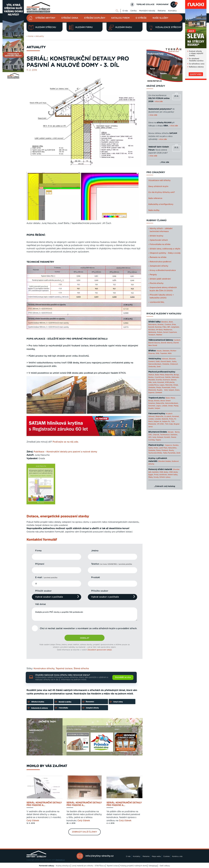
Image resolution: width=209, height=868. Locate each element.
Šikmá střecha (81, 669)
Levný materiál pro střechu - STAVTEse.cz (88, 866)
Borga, (176, 375)
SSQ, (158, 353)
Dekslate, (166, 351)
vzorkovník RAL (157, 302)
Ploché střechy (157, 283)
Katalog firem (120, 18)
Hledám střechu (42, 27)
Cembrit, (177, 340)
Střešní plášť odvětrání (160, 279)
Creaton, (168, 325)
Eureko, (176, 445)
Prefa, (174, 388)
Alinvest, (165, 359)
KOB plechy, (170, 382)
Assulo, (159, 351)
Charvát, (156, 435)
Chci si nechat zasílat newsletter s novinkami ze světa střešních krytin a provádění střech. (89, 628)
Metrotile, (169, 385)
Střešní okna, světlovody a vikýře (165, 249)
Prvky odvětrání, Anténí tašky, (166, 475)
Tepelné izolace (113, 866)
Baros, (177, 432)
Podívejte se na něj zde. (66, 442)
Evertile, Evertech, (163, 380)
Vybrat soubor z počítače (49, 597)
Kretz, (156, 448)
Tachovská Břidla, (155, 453)
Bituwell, (172, 359)
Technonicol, (165, 435)
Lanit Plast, (163, 448)
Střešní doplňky (95, 18)
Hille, (150, 382)
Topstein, (164, 353)
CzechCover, (160, 377)
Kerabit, (167, 437)
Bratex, (151, 377)
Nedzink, (165, 419)
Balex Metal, (160, 375)
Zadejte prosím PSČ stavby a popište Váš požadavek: (85, 614)
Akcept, (171, 432)
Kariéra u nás (177, 856)
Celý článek (33, 821)
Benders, (165, 322)
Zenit (159, 367)
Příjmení (40, 564)
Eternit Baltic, (166, 362)
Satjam (157, 408)
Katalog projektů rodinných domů (134, 866)
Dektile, (168, 377)
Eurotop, (158, 327)
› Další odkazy (164, 866)
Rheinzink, (153, 390)
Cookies (166, 856)
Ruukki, (160, 390)
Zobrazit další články (85, 832)
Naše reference (155, 198)
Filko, (165, 327)
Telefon (112, 564)
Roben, (160, 332)
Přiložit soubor (43, 591)
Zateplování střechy (159, 266)
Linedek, (158, 419)
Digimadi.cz (60, 860)
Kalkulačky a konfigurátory (161, 204)
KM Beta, (159, 330)
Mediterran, (168, 330)
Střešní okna (70, 18)
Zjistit (33, 750)
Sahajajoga (153, 866)
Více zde (165, 162)
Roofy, (171, 450)
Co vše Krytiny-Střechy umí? (162, 192)
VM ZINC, (161, 424)
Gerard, (174, 380)
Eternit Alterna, (167, 343)
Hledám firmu (81, 27)
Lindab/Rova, (154, 385)
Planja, (159, 388)
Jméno (95, 551)
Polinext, (165, 450)
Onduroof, (174, 364)
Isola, (155, 382)
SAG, (166, 390)
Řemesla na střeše (158, 257)
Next (140, 744)
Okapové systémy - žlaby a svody (165, 253)
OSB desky (164, 472)
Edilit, (158, 362)
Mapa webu (156, 856)
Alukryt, (151, 375)
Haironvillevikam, (155, 364)
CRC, (150, 435)
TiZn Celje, (169, 424)
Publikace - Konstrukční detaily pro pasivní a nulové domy (65, 452)
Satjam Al (157, 421)
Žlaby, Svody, (154, 477)
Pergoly (153, 275)
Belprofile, (160, 416)
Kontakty (172, 11)
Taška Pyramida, (169, 453)
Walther (159, 335)
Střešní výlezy (165, 477)
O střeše (141, 18)
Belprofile (169, 375)
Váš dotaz (41, 604)
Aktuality (40, 36)
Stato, (177, 390)
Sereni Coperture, (170, 332)
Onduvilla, (152, 367)
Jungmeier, (175, 327)
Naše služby (160, 18)
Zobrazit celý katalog (165, 486)
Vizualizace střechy (165, 27)
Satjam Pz (166, 421)
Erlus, (174, 325)
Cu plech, (168, 416)
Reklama (162, 11)
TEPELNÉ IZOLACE (145, 5)
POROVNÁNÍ (162, 5)
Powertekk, (166, 388)
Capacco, (169, 445)
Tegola (158, 440)
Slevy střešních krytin (158, 186)
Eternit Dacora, (154, 343)
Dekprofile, (160, 403)
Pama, (159, 450)
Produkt (96, 577)
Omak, (176, 385)
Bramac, (161, 325)
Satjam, (172, 390)
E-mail (46, 577)
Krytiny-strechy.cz (63, 866)
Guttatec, (174, 435)
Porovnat (36, 740)
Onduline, (166, 364)
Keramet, (161, 382)
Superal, (152, 393)
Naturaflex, (173, 448)
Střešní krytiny (45, 18)
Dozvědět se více (123, 677)
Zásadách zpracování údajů (100, 650)
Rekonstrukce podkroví (160, 262)
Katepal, (160, 437)
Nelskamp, (152, 332)
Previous (65, 744)
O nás (125, 11)
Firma (38, 551)
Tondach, (152, 335)
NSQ (170, 353)
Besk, (171, 322)
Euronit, (151, 327)
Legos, (162, 385)
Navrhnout (36, 730)
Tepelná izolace (64, 669)
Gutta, (174, 362)
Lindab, (165, 406)
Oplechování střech (159, 240)
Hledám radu (120, 27)
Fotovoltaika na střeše (160, 244)
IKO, (150, 437)
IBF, (169, 327)
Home (31, 36)
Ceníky (133, 11)
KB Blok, (152, 330)
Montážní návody (147, 11)
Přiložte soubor (100, 591)
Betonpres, (153, 325)
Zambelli (159, 393)
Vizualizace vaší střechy (159, 181)
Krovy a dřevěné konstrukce (163, 270)
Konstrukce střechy (44, 669)
